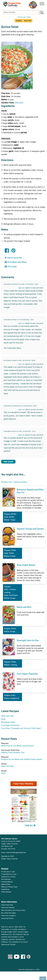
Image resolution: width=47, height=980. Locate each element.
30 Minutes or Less (8, 872)
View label (19, 103)
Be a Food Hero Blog (8, 913)
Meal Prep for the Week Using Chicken (18, 746)
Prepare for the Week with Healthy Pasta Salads (22, 759)
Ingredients (5, 889)
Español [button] (19, 21)
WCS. (38, 969)
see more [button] (8, 462)
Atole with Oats (7, 716)
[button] (18, 258)
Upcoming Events (7, 918)
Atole (3, 719)
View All (29, 826)
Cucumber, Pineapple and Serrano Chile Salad (21, 728)
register (28, 288)
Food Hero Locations (8, 915)
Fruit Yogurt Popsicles (10, 725)
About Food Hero (7, 905)
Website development (26, 969)
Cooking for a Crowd (8, 877)
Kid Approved (6, 879)
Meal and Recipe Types (9, 887)
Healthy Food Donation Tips (13, 753)
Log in (20, 288)
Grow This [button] (28, 21)
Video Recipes (6, 892)
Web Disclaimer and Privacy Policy (13, 910)
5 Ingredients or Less (9, 874)
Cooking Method (7, 882)
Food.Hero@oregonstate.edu (16, 852)
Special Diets (6, 884)
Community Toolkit (24, 17)
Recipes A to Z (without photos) (14, 482)
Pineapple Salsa (8, 722)
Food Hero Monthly (8, 907)
